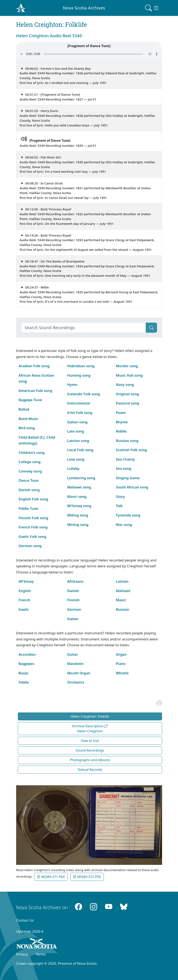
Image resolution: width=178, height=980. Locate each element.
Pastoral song (128, 403)
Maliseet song (79, 487)
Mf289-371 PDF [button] (51, 877)
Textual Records (90, 770)
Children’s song (32, 453)
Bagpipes (27, 664)
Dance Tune (29, 480)
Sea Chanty (125, 459)
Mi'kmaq (26, 581)
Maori (121, 600)
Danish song (29, 490)
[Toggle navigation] (152, 8)
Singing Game (128, 478)
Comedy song (30, 471)
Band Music (29, 419)
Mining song (78, 525)
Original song (127, 394)
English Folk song (34, 499)
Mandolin (75, 664)
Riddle (121, 431)
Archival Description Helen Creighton (90, 729)
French (25, 600)
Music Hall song (129, 375)
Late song (76, 431)
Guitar (73, 654)
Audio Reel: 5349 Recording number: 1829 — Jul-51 (58, 141)
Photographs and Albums (90, 760)
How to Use (90, 741)
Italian (73, 619)
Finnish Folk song (33, 518)
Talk (119, 506)
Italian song (77, 422)
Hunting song (79, 375)
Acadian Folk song (34, 366)
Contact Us (25, 920)
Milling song (78, 515)
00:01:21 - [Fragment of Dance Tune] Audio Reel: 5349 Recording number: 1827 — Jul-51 (58, 97)
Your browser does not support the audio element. (89, 54)
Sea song (124, 468)
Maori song (77, 496)
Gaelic (24, 609)
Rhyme (122, 422)
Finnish (73, 600)
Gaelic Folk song (32, 536)
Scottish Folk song (131, 450)
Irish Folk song (80, 413)
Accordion (27, 654)
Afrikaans (75, 581)
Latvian (122, 581)
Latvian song (78, 441)
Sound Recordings (90, 750)
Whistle (122, 673)
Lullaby (73, 468)
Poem (121, 413)
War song (124, 525)
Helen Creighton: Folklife (90, 716)
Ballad (24, 409)
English (25, 591)
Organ (121, 654)
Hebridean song (81, 366)
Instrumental (79, 403)
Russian (123, 609)
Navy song (125, 384)
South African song (132, 487)
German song (30, 546)
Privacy (22, 954)
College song (30, 462)
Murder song (127, 366)
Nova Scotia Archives (84, 8)
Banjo (24, 673)
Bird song (27, 428)
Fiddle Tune (29, 508)
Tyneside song (128, 515)
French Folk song (33, 527)
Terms (41, 954)
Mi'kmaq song (79, 506)
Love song (76, 459)
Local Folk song (80, 450)
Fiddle (24, 682)
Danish (73, 591)
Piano (121, 664)
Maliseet (123, 591)
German (74, 609)
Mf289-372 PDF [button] (87, 877)
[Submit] (151, 328)
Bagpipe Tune (30, 400)
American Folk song (36, 391)
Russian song (127, 441)
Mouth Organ (79, 673)
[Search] (84, 328)
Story (120, 496)
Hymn (72, 384)
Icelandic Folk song (84, 394)
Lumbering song (81, 478)
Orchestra (76, 682)
